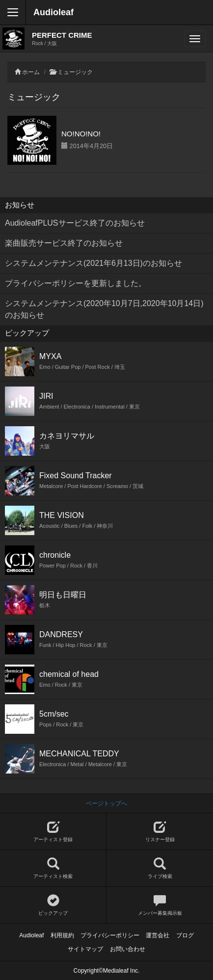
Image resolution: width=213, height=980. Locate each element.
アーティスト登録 (53, 832)
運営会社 (158, 935)
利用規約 (62, 935)
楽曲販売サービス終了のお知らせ (64, 243)
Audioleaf (53, 12)
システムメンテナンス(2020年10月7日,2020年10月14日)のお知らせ (104, 309)
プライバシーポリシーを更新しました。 (76, 283)
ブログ (185, 935)
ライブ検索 (160, 868)
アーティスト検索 (53, 868)
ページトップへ (106, 803)
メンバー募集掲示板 (160, 905)
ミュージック (75, 72)
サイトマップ (85, 949)
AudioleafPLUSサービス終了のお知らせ (75, 223)
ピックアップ (53, 905)
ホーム (31, 72)
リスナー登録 (160, 832)
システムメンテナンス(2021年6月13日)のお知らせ (93, 263)
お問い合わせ (128, 949)
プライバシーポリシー (110, 935)
